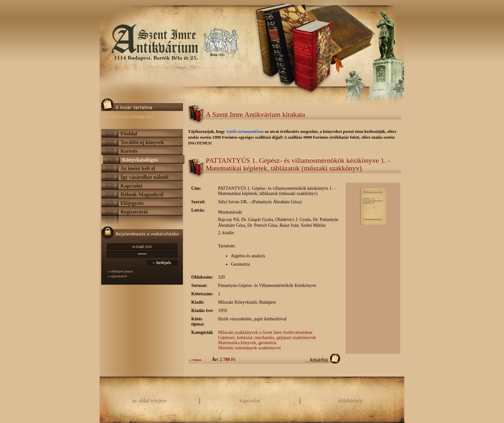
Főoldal (129, 134)
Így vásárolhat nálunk (145, 177)
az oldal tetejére (149, 401)
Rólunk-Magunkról (142, 194)
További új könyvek (142, 142)
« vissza (195, 360)
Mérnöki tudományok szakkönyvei (249, 348)
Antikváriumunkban (245, 131)
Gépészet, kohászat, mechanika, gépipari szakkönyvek (267, 338)
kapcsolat (250, 401)
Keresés (129, 151)
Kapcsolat (131, 186)
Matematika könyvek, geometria (247, 343)
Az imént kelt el (138, 168)
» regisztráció (117, 276)
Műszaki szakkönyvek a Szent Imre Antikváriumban (265, 332)
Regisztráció (134, 212)
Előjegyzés (132, 203)
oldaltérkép (350, 401)
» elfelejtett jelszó (120, 271)
